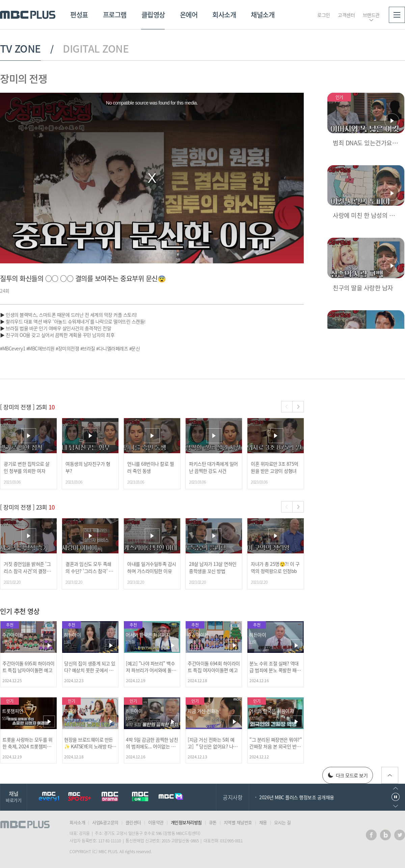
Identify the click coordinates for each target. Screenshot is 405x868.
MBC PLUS (28, 15)
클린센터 (133, 822)
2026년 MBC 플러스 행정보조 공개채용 (297, 797)
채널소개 (263, 15)
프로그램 (115, 15)
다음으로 (396, 806)
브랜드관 (371, 15)
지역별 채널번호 (238, 822)
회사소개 (224, 15)
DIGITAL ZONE (96, 49)
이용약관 (156, 822)
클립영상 (153, 15)
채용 (263, 822)
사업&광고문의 (105, 822)
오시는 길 (282, 822)
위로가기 (390, 775)
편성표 (79, 15)
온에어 (189, 15)
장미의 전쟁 (23, 78)
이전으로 (396, 788)
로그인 (324, 15)
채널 (13, 796)
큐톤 (213, 822)
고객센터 (346, 15)
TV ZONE (20, 49)
